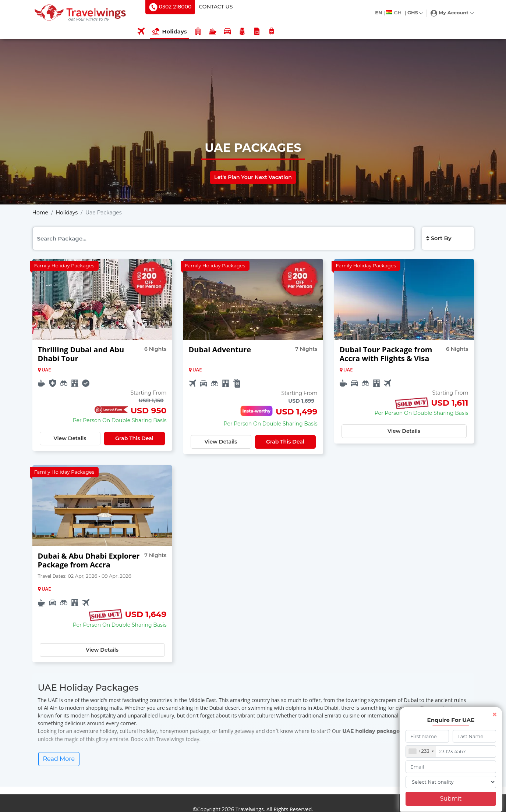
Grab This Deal (134, 438)
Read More (59, 759)
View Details (70, 438)
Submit (451, 799)
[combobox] (421, 751)
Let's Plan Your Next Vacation (253, 177)
